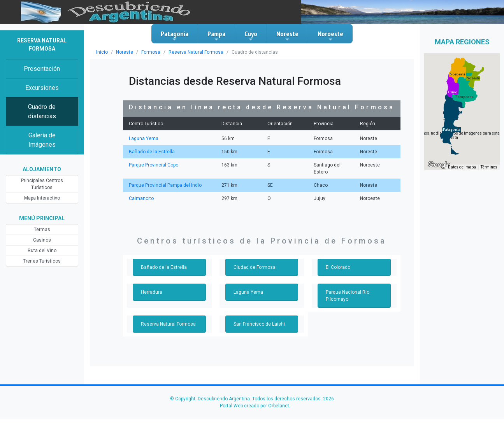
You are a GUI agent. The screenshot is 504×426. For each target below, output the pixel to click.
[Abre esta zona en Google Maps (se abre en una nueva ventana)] (439, 165)
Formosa (151, 52)
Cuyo (251, 36)
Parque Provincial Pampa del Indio (165, 185)
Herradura (152, 292)
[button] (452, 130)
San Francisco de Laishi (259, 324)
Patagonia (175, 36)
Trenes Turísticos (42, 261)
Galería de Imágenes (42, 140)
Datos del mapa (462, 167)
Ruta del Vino (42, 251)
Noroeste (330, 36)
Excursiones (42, 88)
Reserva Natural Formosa (196, 52)
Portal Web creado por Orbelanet (255, 406)
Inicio (102, 52)
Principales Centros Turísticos (42, 184)
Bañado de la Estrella (152, 152)
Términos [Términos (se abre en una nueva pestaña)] (489, 167)
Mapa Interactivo (42, 198)
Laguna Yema (144, 138)
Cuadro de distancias (42, 111)
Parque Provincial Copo (154, 165)
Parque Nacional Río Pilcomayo (348, 296)
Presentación (42, 69)
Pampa (216, 36)
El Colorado (338, 267)
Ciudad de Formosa (255, 267)
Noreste (287, 36)
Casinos (42, 240)
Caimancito (141, 198)
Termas (42, 230)
